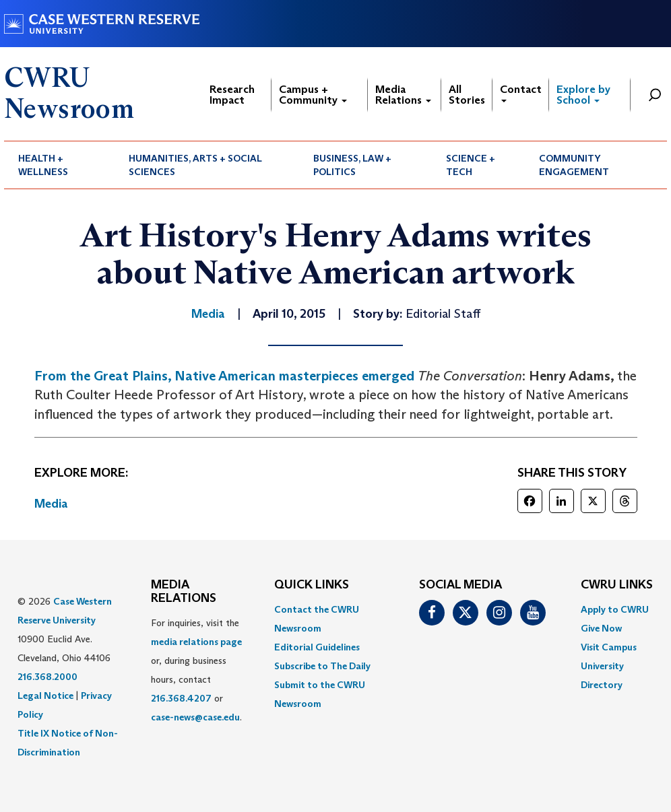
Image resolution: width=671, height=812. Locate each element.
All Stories (467, 95)
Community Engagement (574, 165)
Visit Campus (609, 647)
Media (51, 504)
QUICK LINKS (312, 585)
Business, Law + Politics (352, 165)
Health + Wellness (43, 165)
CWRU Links (617, 585)
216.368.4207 (181, 698)
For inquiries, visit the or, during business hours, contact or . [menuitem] (196, 670)
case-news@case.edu (195, 717)
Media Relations (403, 95)
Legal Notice (45, 696)
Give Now (601, 628)
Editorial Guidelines (317, 647)
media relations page (196, 642)
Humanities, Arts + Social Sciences (195, 165)
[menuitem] (59, 165)
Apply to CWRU (615, 609)
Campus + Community (313, 95)
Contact (521, 93)
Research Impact (232, 95)
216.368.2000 (47, 677)
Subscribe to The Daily (322, 666)
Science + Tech (471, 165)
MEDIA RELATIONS (184, 592)
